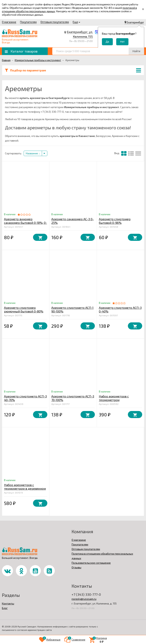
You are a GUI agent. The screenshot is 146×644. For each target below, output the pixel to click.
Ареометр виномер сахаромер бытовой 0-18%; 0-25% (25, 223)
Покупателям (28, 22)
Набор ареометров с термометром (114, 398)
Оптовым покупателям (55, 22)
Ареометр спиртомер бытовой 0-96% (115, 221)
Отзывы (76, 567)
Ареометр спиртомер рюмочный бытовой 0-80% (24, 309)
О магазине (9, 22)
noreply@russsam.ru (84, 599)
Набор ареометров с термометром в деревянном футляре (25, 488)
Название (33, 153)
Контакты (8, 603)
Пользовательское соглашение (91, 563)
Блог (5, 608)
